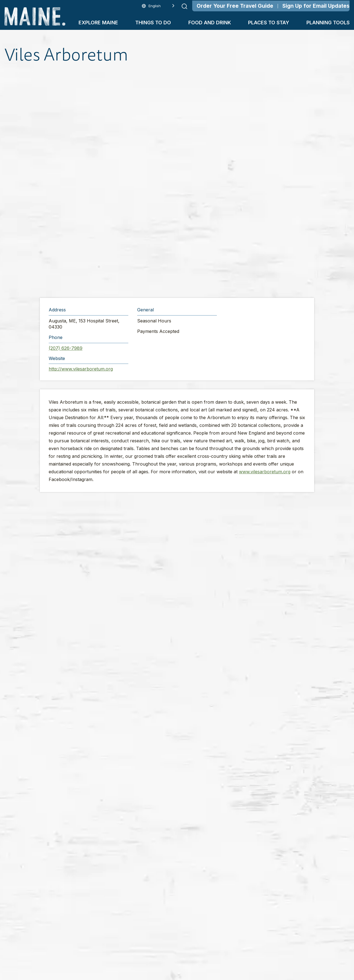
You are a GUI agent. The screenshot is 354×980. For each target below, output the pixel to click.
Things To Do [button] (153, 23)
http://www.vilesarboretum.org (81, 369)
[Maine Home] (35, 16)
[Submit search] (184, 6)
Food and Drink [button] (210, 23)
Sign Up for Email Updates (316, 6)
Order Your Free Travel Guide (235, 6)
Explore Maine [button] (98, 23)
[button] (178, 181)
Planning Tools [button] (328, 23)
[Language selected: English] (158, 6)
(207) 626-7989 (66, 348)
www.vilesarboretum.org (265, 472)
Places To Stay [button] (269, 23)
